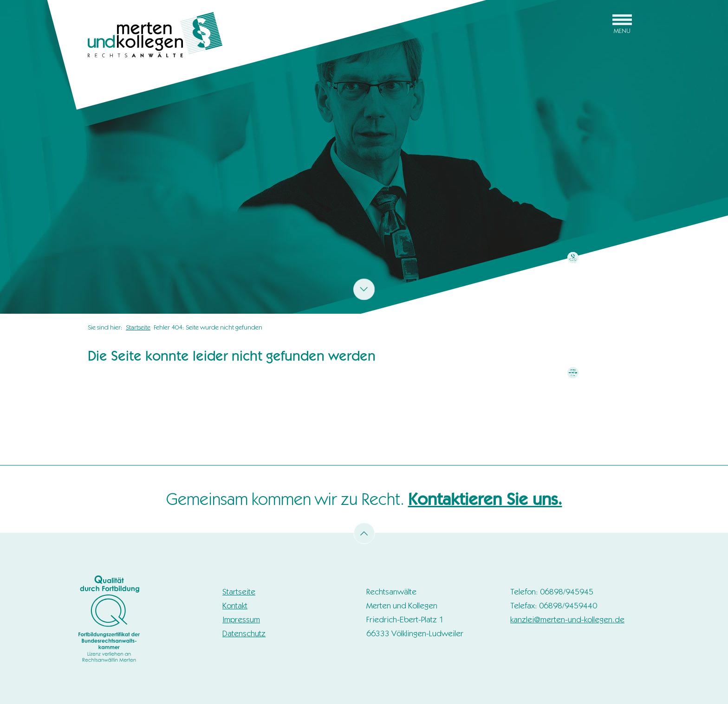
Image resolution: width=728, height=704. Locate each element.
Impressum (241, 620)
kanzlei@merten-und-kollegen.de (567, 620)
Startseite (138, 327)
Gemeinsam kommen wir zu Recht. (364, 499)
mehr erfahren (573, 398)
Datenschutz (244, 633)
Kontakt (235, 606)
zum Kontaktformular (573, 283)
